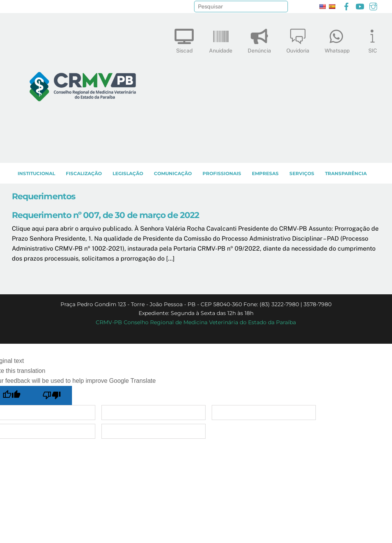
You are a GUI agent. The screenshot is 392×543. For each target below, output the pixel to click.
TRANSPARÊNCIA (346, 173)
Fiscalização (84, 173)
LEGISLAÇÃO (128, 173)
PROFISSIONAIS (222, 173)
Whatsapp (337, 39)
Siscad (184, 39)
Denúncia (259, 39)
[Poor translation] (52, 395)
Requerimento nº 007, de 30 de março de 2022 (105, 215)
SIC (372, 39)
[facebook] (346, 6)
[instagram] (373, 6)
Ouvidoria (298, 39)
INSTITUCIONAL (36, 173)
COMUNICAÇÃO (173, 173)
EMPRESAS (265, 173)
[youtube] (360, 6)
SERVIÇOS (302, 173)
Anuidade (221, 39)
